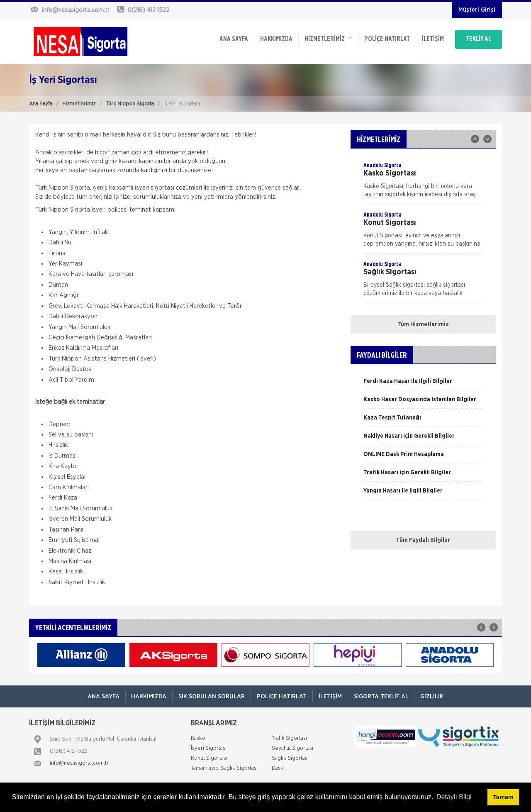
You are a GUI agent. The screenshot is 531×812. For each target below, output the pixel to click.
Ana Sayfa (41, 104)
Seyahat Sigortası (292, 749)
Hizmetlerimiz (79, 104)
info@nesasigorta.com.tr (79, 764)
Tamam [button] (503, 797)
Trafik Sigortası (289, 739)
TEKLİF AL (477, 38)
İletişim (428, 38)
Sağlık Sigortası (290, 759)
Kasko (198, 739)
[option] (423, 183)
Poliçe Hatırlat (381, 38)
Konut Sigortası (209, 759)
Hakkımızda (268, 38)
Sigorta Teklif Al (383, 696)
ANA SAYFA (225, 38)
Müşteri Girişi (477, 10)
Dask (278, 769)
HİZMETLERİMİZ (322, 38)
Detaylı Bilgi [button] (454, 797)
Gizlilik (435, 696)
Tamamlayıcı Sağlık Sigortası (224, 769)
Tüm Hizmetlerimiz (423, 324)
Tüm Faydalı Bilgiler (423, 540)
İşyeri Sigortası (209, 749)
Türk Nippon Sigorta (130, 104)
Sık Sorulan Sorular (210, 696)
